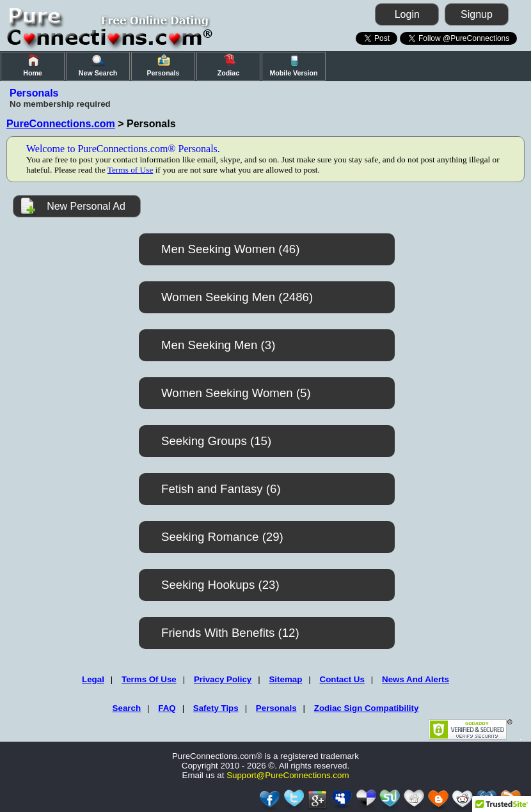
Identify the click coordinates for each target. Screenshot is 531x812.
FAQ (167, 708)
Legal (93, 679)
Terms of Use (131, 170)
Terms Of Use (149, 679)
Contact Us (342, 679)
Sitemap (285, 679)
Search (127, 708)
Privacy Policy (223, 679)
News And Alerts (416, 679)
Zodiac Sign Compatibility (367, 708)
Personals (276, 708)
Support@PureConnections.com (288, 775)
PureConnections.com (61, 124)
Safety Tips (216, 708)
